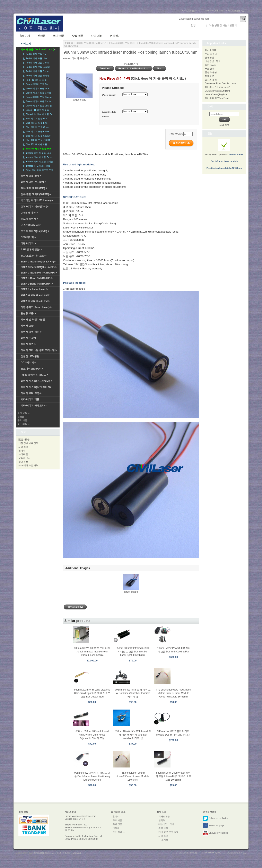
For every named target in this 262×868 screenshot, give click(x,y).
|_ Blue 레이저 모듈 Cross (36, 127)
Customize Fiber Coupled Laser (221, 83)
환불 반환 (210, 76)
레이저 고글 (27, 326)
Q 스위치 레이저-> (31, 225)
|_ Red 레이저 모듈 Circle (35, 71)
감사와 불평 (211, 80)
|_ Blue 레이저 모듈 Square (36, 136)
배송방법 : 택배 (213, 61)
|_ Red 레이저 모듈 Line (34, 58)
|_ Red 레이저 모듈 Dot (34, 54)
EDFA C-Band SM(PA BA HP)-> (38, 262)
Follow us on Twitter (216, 818)
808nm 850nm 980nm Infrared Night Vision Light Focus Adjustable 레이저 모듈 (92, 735)
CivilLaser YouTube (215, 833)
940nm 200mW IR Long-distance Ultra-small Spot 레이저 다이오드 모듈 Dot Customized (92, 693)
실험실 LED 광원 (30, 356)
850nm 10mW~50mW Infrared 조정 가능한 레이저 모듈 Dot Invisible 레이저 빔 (133, 735)
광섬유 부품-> (28, 313)
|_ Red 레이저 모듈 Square (36, 67)
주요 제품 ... (23, 420)
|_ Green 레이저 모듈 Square (37, 97)
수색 (210, 107)
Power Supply (109, 95)
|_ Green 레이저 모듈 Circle (36, 101)
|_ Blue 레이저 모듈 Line (35, 123)
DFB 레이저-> (28, 237)
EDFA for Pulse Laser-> (34, 289)
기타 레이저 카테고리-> (34, 406)
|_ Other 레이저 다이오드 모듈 (38, 170)
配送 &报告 (24, 440)
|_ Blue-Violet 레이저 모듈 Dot (37, 114)
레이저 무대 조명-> (31, 393)
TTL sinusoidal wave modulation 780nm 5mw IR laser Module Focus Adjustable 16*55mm (173, 693)
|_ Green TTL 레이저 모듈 (35, 110)
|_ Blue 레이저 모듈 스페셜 (36, 140)
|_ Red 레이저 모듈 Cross (35, 63)
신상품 (41, 36)
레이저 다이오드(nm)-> (33, 182)
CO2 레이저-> (28, 363)
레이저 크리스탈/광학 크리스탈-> (39, 350)
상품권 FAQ (24, 458)
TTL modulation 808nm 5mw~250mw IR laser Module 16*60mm (133, 776)
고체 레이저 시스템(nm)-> (35, 207)
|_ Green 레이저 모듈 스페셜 (37, 106)
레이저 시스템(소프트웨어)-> (36, 381)
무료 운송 (210, 69)
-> (38, 50)
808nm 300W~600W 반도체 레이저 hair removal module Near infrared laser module (92, 652)
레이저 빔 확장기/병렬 (33, 320)
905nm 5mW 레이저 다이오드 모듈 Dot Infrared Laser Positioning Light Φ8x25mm (92, 776)
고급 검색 (224, 125)
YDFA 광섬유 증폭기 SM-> (35, 295)
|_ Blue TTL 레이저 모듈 (34, 144)
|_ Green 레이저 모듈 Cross (36, 93)
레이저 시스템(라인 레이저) (36, 387)
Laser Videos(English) (216, 94)
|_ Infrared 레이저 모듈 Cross (37, 157)
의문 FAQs (210, 65)
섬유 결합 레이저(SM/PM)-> (36, 194)
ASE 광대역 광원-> (31, 250)
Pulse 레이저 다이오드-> (34, 375)
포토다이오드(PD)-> (32, 369)
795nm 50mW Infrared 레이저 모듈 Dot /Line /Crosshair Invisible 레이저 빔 (133, 693)
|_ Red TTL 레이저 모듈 (34, 80)
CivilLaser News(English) (217, 91)
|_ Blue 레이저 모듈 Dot (34, 119)
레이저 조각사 (28, 338)
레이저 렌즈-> (28, 344)
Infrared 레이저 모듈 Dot (121, 43)
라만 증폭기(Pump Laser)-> (36, 307)
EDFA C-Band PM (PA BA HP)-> (39, 273)
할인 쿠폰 (23, 462)
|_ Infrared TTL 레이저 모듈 (36, 166)
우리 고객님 (211, 54)
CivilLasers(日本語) (236, 11)
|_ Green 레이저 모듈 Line (36, 88)
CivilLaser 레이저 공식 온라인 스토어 (53, 853)
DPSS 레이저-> (29, 213)
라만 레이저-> (28, 243)
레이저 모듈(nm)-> (31, 176)
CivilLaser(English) (213, 10)
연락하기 (115, 36)
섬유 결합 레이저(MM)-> (34, 188)
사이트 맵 (23, 454)
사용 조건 (23, 447)
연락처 (22, 451)
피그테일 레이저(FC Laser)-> (37, 200)
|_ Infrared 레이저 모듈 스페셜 (38, 162)
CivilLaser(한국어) (191, 11)
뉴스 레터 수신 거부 (28, 465)
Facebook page (213, 826)
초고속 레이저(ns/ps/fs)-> (35, 231)
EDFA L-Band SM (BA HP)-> (37, 278)
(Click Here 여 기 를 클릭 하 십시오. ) (158, 79)
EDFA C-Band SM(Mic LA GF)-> (39, 267)
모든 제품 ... (23, 424)
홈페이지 (25, 36)
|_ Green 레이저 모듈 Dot (35, 84)
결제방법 (209, 58)
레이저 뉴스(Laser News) (217, 87)
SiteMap (77, 853)
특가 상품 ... (23, 413)
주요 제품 (78, 36)
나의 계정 (97, 36)
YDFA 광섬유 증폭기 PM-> (35, 301)
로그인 (201, 25)
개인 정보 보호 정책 (28, 443)
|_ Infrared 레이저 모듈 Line (36, 153)
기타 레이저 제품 (30, 399)
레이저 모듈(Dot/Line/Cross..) (91, 43)
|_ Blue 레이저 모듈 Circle (35, 131)
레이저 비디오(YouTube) (217, 98)
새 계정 (241, 25)
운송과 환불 (211, 72)
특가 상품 (59, 36)
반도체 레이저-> (29, 219)
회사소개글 (211, 50)
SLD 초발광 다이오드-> (34, 256)
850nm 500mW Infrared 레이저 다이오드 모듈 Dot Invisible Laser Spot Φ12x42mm (133, 652)
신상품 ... (22, 417)
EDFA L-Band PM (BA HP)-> (37, 284)
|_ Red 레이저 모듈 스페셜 (36, 76)
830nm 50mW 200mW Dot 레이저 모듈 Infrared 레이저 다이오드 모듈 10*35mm (173, 776)
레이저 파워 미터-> (31, 332)
